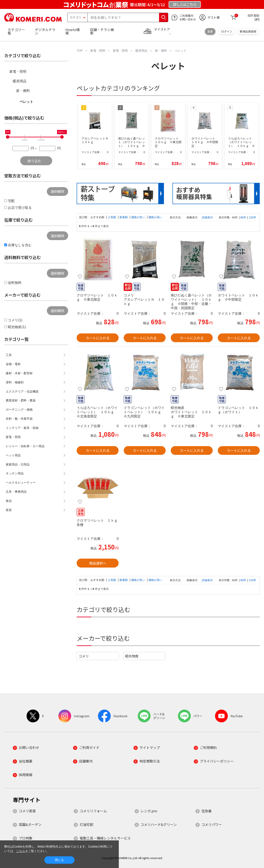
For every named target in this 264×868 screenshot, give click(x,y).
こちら (21, 851)
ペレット (26, 102)
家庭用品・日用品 (18, 464)
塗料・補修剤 (15, 382)
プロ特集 (26, 838)
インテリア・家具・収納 (22, 428)
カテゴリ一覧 (16, 31)
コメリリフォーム (93, 811)
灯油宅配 (86, 824)
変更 (210, 31)
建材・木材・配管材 (19, 373)
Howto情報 (73, 31)
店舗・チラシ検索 (102, 31)
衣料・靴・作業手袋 (19, 419)
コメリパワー (212, 824)
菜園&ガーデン (30, 824)
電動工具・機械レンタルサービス (105, 838)
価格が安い (138, 217)
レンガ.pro (149, 811)
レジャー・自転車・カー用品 (25, 446)
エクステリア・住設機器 (22, 391)
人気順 (112, 217)
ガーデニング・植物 (19, 410)
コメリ (84, 656)
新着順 (124, 217)
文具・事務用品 (16, 492)
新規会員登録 (248, 31)
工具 (9, 355)
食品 (9, 501)
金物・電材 (13, 364)
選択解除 (57, 191)
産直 (9, 510)
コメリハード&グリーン (159, 824)
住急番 (207, 811)
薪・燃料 (23, 91)
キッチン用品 (15, 473)
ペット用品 (13, 455)
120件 (252, 217)
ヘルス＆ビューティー (21, 482)
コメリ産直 (27, 811)
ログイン (227, 31)
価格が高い (155, 217)
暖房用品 (20, 81)
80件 (243, 217)
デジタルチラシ (45, 31)
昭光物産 (132, 656)
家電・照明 (18, 72)
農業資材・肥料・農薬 (21, 400)
